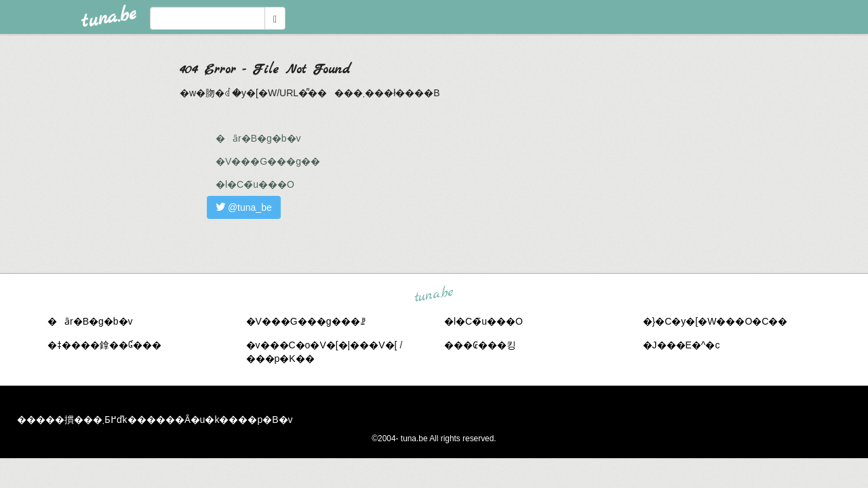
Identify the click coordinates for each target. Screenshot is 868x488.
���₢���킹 (480, 345)
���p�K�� (280, 359)
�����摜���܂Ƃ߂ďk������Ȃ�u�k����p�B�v (155, 420)
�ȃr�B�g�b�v (258, 138)
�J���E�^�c (682, 345)
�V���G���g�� (268, 161)
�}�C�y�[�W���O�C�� (715, 321)
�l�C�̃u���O (255, 184)
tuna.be (433, 294)
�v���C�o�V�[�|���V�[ (322, 345)
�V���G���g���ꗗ (306, 321)
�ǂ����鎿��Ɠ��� (104, 345)
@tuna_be (244, 207)
